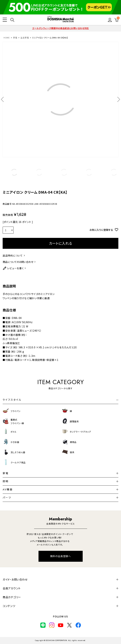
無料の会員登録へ (60, 556)
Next (117, 99)
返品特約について (13, 255)
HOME (7, 38)
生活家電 (25, 38)
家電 (15, 38)
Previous (4, 99)
